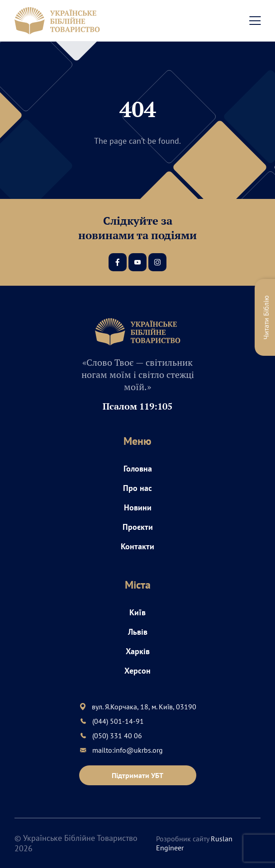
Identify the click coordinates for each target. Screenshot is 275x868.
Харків (138, 651)
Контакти (137, 546)
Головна (138, 469)
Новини (138, 507)
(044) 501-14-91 (118, 721)
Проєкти (138, 527)
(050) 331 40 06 (117, 736)
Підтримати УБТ (137, 775)
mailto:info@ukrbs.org (128, 750)
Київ (137, 612)
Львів (138, 632)
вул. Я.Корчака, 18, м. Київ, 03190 (144, 707)
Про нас (137, 488)
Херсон (137, 671)
